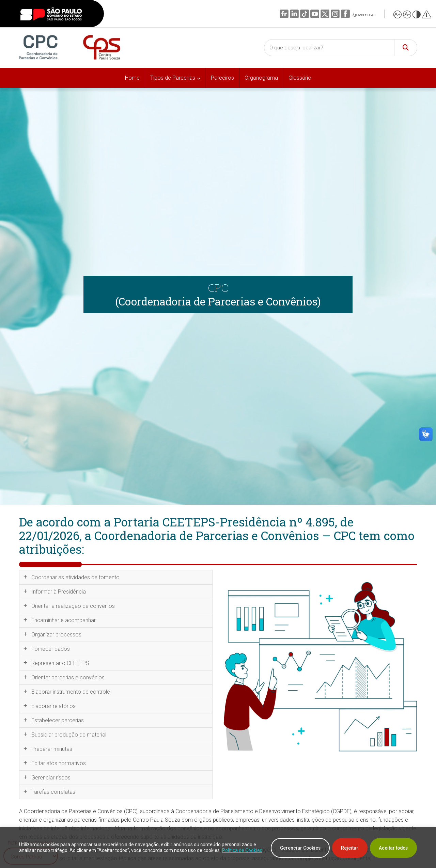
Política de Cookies (58, 854)
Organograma (261, 78)
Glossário (300, 78)
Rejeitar (346, 848)
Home (132, 78)
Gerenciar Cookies (293, 848)
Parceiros (222, 78)
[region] (218, 848)
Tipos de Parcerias (173, 78)
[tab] (116, 577)
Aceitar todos (392, 848)
